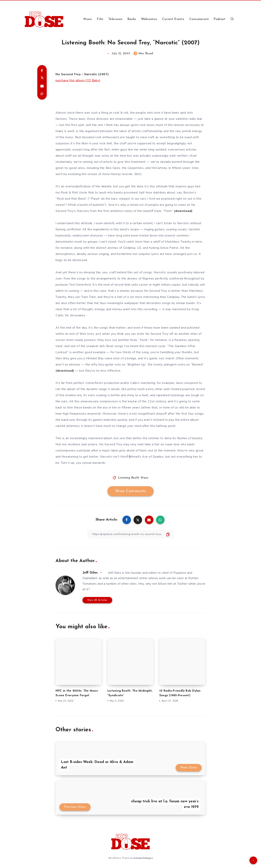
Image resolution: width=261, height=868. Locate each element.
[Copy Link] (130, 534)
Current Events (173, 19)
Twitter (182, 584)
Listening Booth (129, 478)
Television (115, 19)
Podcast (219, 19)
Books (132, 19)
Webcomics (149, 19)
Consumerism (199, 19)
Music (88, 19)
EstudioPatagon (143, 858)
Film (100, 19)
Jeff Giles (90, 573)
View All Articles (97, 600)
